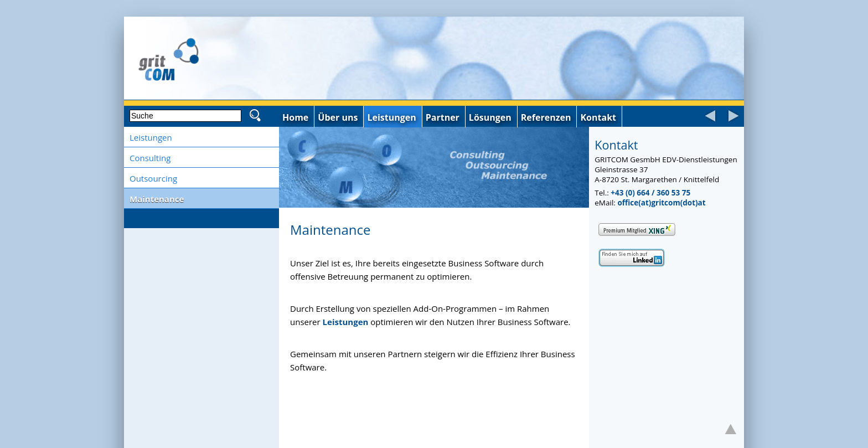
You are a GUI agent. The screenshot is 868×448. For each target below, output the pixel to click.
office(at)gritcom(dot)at (661, 203)
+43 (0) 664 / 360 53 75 (650, 193)
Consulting (150, 158)
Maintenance (157, 199)
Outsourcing (153, 178)
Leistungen (151, 137)
